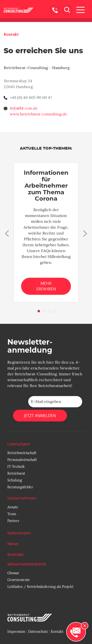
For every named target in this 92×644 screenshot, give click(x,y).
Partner (13, 521)
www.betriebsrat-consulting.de (39, 114)
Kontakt (11, 34)
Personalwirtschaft (22, 460)
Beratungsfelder (20, 487)
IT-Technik (16, 467)
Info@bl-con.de (24, 108)
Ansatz (13, 507)
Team (12, 514)
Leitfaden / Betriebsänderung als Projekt (40, 587)
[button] (6, 232)
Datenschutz (38, 632)
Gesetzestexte (19, 580)
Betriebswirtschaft (22, 453)
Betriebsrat (16, 473)
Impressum (16, 632)
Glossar (13, 573)
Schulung (15, 480)
